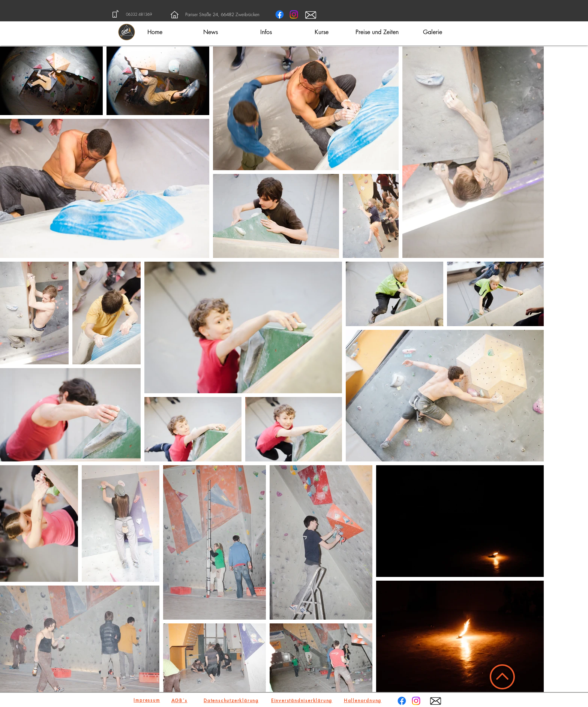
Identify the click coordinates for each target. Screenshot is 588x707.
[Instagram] (294, 14)
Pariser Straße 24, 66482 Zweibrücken (222, 14)
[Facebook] (280, 14)
